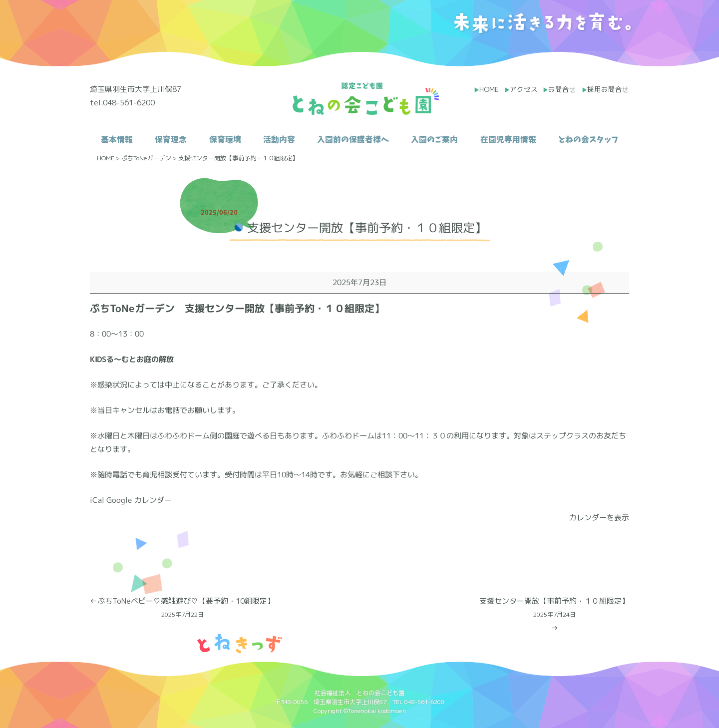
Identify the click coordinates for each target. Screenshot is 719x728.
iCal (97, 500)
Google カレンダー (139, 500)
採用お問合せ (608, 89)
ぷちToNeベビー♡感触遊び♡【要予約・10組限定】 (182, 608)
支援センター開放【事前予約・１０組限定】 (554, 608)
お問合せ (562, 89)
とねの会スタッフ (588, 139)
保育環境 (225, 139)
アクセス (524, 89)
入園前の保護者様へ (353, 139)
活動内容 (279, 139)
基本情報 (117, 139)
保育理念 (171, 139)
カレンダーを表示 (599, 518)
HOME (489, 89)
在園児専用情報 (508, 139)
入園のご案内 (434, 139)
